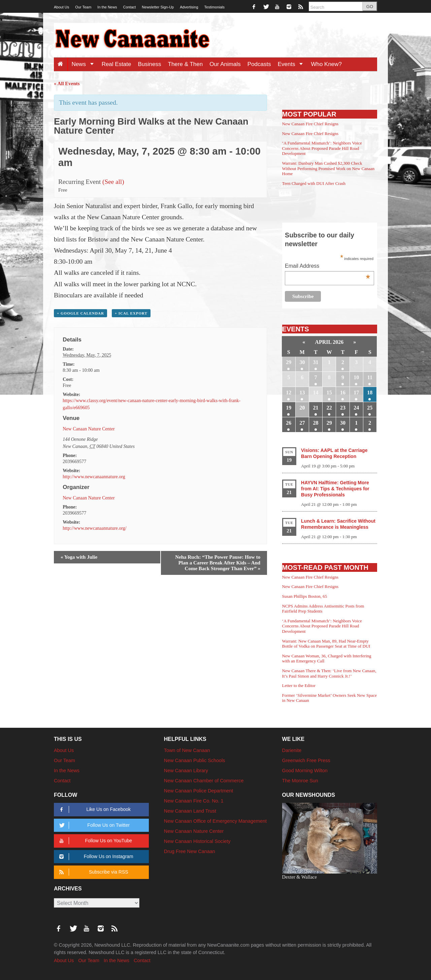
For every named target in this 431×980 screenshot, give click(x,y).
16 (343, 393)
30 (302, 362)
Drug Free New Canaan (190, 851)
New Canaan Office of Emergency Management (215, 821)
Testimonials (215, 7)
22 (329, 408)
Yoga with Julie (79, 557)
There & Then (186, 64)
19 (289, 408)
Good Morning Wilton (305, 771)
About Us (61, 7)
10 (356, 377)
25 (370, 408)
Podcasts (259, 64)
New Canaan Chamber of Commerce (204, 781)
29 (289, 362)
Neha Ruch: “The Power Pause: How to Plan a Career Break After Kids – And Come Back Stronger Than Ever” (218, 563)
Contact (129, 7)
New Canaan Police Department (199, 791)
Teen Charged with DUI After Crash (314, 183)
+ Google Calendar (80, 313)
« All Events (67, 84)
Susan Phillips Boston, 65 (305, 596)
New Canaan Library (186, 771)
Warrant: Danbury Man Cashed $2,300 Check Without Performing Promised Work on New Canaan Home (328, 168)
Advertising (189, 7)
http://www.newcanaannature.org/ (94, 528)
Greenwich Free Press (306, 760)
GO (370, 7)
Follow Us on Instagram (95, 857)
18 (370, 393)
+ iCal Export (131, 313)
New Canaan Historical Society (197, 841)
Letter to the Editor (299, 685)
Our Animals (225, 64)
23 (343, 408)
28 (316, 423)
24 (356, 408)
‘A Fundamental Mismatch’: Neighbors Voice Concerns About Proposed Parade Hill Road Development (322, 148)
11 (370, 377)
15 (329, 393)
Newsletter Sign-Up (158, 7)
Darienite (292, 750)
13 (302, 393)
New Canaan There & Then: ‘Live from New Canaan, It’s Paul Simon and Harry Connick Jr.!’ (329, 673)
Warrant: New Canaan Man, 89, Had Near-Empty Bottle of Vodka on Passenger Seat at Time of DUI (326, 644)
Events (293, 64)
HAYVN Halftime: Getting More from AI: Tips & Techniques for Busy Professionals (335, 489)
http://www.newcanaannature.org (94, 477)
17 (356, 393)
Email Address (327, 267)
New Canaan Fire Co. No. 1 (194, 801)
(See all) (113, 182)
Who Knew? (326, 64)
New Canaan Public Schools (195, 760)
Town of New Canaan (187, 750)
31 (316, 362)
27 (302, 423)
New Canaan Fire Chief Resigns (310, 124)
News (85, 64)
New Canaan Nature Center (89, 429)
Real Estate (117, 64)
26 (289, 423)
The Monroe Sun (300, 781)
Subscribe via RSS (92, 872)
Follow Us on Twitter (93, 825)
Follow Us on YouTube (94, 841)
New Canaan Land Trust (190, 811)
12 (289, 393)
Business (150, 64)
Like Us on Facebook (94, 809)
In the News (107, 7)
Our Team (83, 7)
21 (316, 408)
